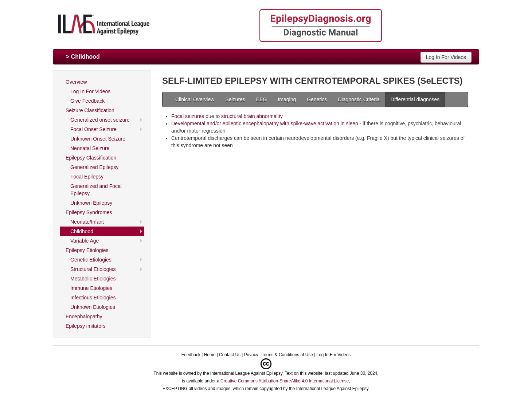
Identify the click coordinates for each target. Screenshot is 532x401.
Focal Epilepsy (87, 177)
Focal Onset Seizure (93, 129)
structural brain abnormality (252, 116)
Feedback (191, 355)
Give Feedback (87, 101)
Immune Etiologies (91, 288)
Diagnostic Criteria (359, 99)
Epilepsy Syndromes (89, 212)
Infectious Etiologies (93, 298)
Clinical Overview (195, 99)
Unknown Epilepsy (91, 203)
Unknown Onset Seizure (98, 139)
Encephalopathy (84, 317)
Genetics (317, 99)
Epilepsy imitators (86, 326)
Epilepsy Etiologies (87, 250)
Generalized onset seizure (100, 120)
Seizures (235, 99)
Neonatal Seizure (90, 148)
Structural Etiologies (93, 269)
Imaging (287, 99)
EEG (262, 99)
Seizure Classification (90, 110)
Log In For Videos (446, 57)
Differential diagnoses (415, 99)
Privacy (251, 355)
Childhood (82, 231)
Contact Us (230, 355)
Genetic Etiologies (91, 260)
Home (210, 355)
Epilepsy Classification (91, 158)
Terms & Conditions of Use (287, 355)
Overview (76, 82)
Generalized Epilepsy (94, 167)
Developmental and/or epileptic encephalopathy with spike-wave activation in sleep (265, 123)
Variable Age (85, 241)
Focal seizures (188, 116)
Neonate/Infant (87, 222)
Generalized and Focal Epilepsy (96, 190)
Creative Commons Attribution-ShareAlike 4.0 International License (285, 381)
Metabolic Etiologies (93, 279)
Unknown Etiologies (93, 307)
